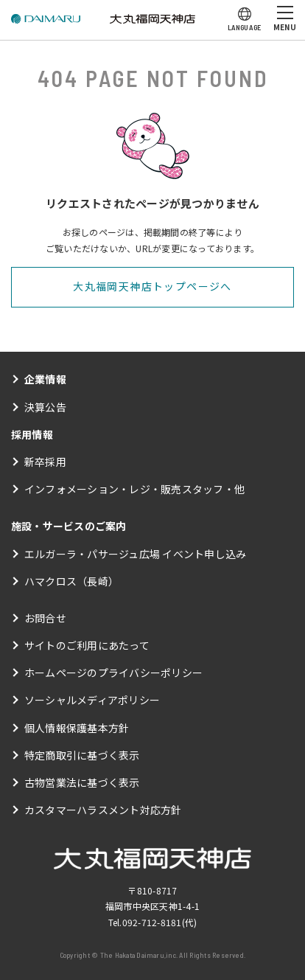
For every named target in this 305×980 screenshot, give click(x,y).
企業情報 (45, 379)
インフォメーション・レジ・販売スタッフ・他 (134, 489)
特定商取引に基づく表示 (82, 755)
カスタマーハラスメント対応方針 (103, 810)
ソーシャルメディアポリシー (92, 700)
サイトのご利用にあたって (87, 645)
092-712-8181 (152, 922)
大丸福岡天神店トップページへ (152, 286)
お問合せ (45, 618)
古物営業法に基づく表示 (82, 782)
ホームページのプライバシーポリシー (113, 673)
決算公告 (45, 407)
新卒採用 (45, 462)
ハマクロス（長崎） (71, 581)
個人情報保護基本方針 (77, 728)
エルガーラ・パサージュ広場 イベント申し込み (135, 554)
